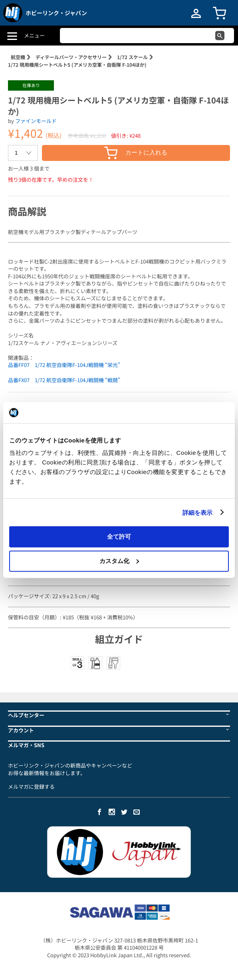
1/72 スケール (132, 57)
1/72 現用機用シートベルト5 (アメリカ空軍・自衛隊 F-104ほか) (77, 64)
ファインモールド (36, 121)
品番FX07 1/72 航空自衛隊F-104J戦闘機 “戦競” (64, 380)
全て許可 (119, 537)
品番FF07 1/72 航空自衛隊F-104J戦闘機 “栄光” (64, 365)
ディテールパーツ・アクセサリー (71, 57)
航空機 (18, 57)
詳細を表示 (198, 512)
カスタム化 (119, 560)
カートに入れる (136, 153)
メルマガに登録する (31, 787)
